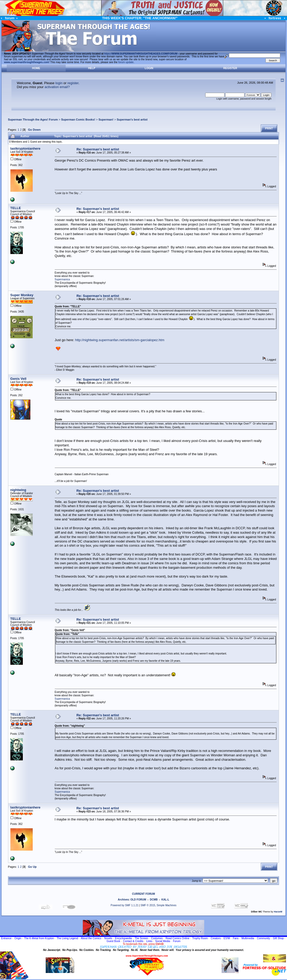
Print (269, 128)
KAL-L (165, 900)
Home (36, 68)
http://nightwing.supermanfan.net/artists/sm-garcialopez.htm (120, 340)
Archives (123, 900)
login (59, 83)
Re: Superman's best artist (98, 149)
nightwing (18, 490)
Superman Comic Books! (78, 120)
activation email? (57, 87)
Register (230, 68)
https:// (141, 54)
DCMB (154, 900)
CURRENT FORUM (143, 894)
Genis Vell (18, 379)
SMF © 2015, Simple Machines (159, 905)
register (73, 83)
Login (149, 68)
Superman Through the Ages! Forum (33, 120)
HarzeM (278, 912)
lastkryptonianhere (25, 148)
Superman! (106, 120)
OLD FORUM (138, 900)
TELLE (16, 208)
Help (92, 68)
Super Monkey (22, 295)
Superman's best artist (132, 120)
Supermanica (62, 279)
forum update (126, 62)
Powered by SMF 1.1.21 (124, 905)
